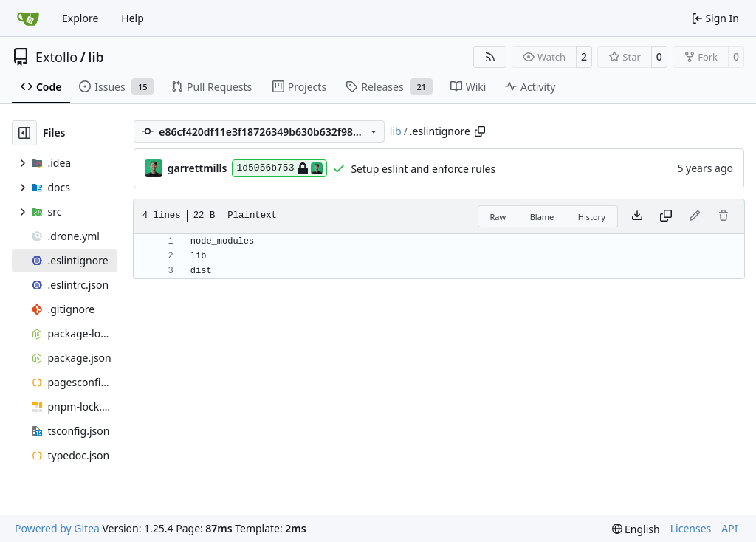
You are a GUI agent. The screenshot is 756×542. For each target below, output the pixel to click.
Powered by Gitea (57, 528)
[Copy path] (480, 131)
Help (133, 18)
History (592, 217)
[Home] (28, 18)
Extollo (56, 57)
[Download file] (637, 216)
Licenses (691, 528)
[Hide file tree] (24, 133)
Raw (498, 217)
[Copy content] (666, 216)
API (729, 528)
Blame (542, 217)
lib (96, 57)
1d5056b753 (279, 168)
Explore (80, 18)
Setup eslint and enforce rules (423, 169)
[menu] (636, 529)
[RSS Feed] (490, 57)
